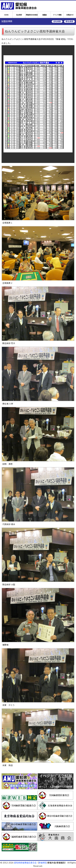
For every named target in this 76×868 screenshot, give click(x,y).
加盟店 (44, 15)
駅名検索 (69, 21)
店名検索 (57, 21)
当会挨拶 (19, 15)
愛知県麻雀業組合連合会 (25, 863)
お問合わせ (70, 15)
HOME (6, 15)
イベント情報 (57, 15)
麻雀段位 (32, 15)
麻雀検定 (43, 863)
